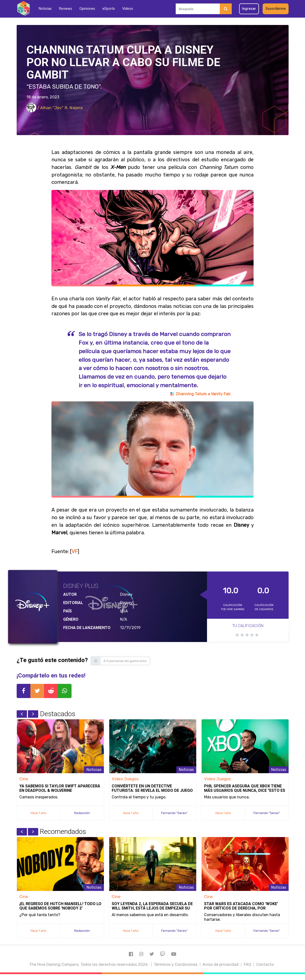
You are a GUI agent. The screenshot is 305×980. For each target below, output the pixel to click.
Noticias (45, 9)
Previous (22, 714)
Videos (128, 9)
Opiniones (87, 9)
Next (33, 714)
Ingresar (249, 9)
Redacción (82, 813)
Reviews (66, 9)
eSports (109, 9)
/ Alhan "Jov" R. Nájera (55, 108)
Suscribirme (276, 9)
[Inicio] (23, 9)
